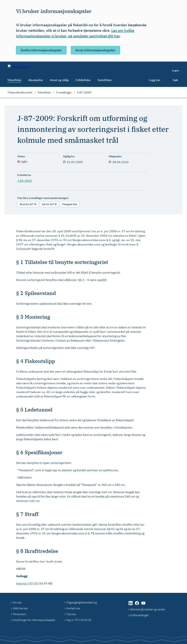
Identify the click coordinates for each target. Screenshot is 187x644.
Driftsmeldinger (139, 615)
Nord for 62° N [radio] (28, 204)
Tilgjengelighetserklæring (82, 602)
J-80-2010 (25, 181)
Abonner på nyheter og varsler (148, 609)
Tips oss (71, 614)
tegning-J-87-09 (27, 583)
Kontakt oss (73, 608)
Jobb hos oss (20, 608)
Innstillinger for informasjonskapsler (34, 620)
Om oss (17, 602)
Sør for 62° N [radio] (49, 204)
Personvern (19, 614)
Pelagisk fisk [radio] (70, 204)
